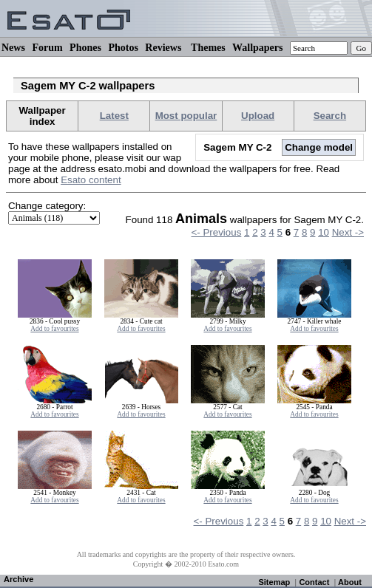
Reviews (163, 48)
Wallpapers (257, 48)
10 (324, 232)
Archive (18, 579)
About (350, 582)
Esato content (91, 180)
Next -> (348, 232)
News (13, 48)
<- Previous (217, 232)
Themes (208, 48)
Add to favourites (54, 329)
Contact (314, 582)
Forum (47, 48)
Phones (85, 48)
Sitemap (274, 582)
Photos (123, 48)
